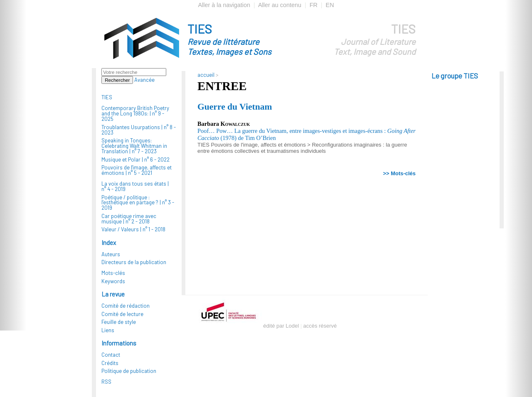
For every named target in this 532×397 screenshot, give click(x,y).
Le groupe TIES (455, 76)
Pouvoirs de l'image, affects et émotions (258, 145)
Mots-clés (113, 273)
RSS (106, 382)
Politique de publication (129, 371)
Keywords (113, 281)
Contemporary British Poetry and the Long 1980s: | (135, 113)
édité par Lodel (281, 326)
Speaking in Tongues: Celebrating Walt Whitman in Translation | (134, 146)
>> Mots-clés (399, 173)
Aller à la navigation (224, 5)
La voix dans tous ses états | (135, 186)
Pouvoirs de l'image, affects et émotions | (137, 170)
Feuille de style (119, 322)
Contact (111, 355)
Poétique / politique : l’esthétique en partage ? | (138, 203)
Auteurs (111, 254)
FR (314, 5)
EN (330, 5)
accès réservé (320, 326)
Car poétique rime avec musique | (129, 219)
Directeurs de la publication (134, 262)
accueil (206, 75)
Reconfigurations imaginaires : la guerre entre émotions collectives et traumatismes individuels (302, 148)
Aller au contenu (280, 5)
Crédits (110, 363)
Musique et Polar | (135, 159)
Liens (108, 330)
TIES (244, 39)
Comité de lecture (122, 314)
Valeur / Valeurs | (133, 229)
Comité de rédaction (126, 306)
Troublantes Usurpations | (139, 130)
